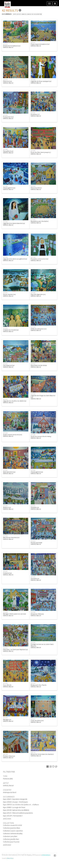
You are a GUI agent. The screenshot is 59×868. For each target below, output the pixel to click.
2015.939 (5, 612)
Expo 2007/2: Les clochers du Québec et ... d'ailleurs (21, 805)
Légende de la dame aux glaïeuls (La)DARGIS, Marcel (15, 260)
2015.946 (33, 470)
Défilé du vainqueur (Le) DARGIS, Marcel (39, 330)
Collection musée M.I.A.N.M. (13, 825)
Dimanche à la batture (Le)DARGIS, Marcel (12, 47)
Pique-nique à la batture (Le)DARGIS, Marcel (40, 45)
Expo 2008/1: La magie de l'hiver (14, 807)
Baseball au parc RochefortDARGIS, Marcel (40, 222)
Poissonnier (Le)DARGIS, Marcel (8, 118)
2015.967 (33, 113)
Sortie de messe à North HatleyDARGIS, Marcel (41, 437)
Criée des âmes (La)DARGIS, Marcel (37, 721)
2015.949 (5, 433)
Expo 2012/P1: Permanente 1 (13, 816)
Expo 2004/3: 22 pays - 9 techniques (15, 802)
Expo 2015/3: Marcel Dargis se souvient (27, 14)
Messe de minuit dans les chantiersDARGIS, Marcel (42, 755)
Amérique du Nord (10, 792)
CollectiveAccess (46, 855)
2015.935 (33, 643)
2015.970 (5, 80)
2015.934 (5, 683)
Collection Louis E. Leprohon (13, 831)
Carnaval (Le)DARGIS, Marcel (36, 579)
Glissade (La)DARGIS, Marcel (36, 508)
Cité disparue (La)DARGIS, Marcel (9, 366)
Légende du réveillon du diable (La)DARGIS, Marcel (15, 402)
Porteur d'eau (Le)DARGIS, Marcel (9, 757)
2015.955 (5, 328)
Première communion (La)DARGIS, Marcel (39, 260)
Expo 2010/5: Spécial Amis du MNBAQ (16, 810)
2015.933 (33, 683)
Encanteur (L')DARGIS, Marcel (36, 115)
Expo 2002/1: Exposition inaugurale (15, 799)
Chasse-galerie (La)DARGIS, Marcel (9, 189)
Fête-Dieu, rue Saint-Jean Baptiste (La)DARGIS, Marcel (15, 650)
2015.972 (5, 44)
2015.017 (33, 719)
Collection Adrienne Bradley (13, 834)
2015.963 (33, 186)
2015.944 (33, 506)
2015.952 (33, 364)
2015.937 (5, 648)
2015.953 (5, 364)
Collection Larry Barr (10, 836)
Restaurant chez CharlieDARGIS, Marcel (39, 686)
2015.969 (33, 80)
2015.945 (5, 506)
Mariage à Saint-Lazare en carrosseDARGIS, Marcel (14, 615)
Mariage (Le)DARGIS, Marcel (8, 720)
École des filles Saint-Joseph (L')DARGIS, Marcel (41, 153)
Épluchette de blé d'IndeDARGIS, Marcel (39, 366)
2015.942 (33, 541)
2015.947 (5, 470)
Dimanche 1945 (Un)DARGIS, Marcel (37, 615)
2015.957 (5, 293)
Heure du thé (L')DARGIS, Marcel (36, 189)
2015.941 (5, 571)
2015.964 (5, 186)
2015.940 (33, 577)
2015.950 (33, 394)
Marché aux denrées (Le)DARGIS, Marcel (11, 538)
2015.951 (5, 399)
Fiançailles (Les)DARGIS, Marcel (8, 152)
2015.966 (5, 149)
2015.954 (33, 327)
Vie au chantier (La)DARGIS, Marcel (9, 295)
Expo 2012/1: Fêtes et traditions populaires (18, 813)
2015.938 (33, 612)
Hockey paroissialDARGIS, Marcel (36, 543)
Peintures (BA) (8, 779)
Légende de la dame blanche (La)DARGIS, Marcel (14, 224)
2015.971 (33, 43)
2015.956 (33, 293)
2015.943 (5, 536)
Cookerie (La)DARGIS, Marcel (8, 574)
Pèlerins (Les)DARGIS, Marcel (8, 82)
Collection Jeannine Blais (11, 828)
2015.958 (33, 257)
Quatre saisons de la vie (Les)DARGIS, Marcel (12, 435)
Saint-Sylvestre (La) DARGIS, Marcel (9, 473)
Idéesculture (10, 858)
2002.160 (5, 754)
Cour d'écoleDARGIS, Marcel (8, 686)
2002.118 (33, 753)
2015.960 (33, 220)
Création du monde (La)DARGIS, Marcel (11, 331)
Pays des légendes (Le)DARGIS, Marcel (38, 295)
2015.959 (5, 257)
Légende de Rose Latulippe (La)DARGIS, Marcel (41, 82)
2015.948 (33, 435)
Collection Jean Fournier (11, 842)
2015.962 (5, 222)
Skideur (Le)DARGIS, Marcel (8, 508)
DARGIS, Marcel (8, 786)
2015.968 (5, 115)
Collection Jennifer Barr (11, 839)
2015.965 (33, 151)
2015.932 (5, 718)
